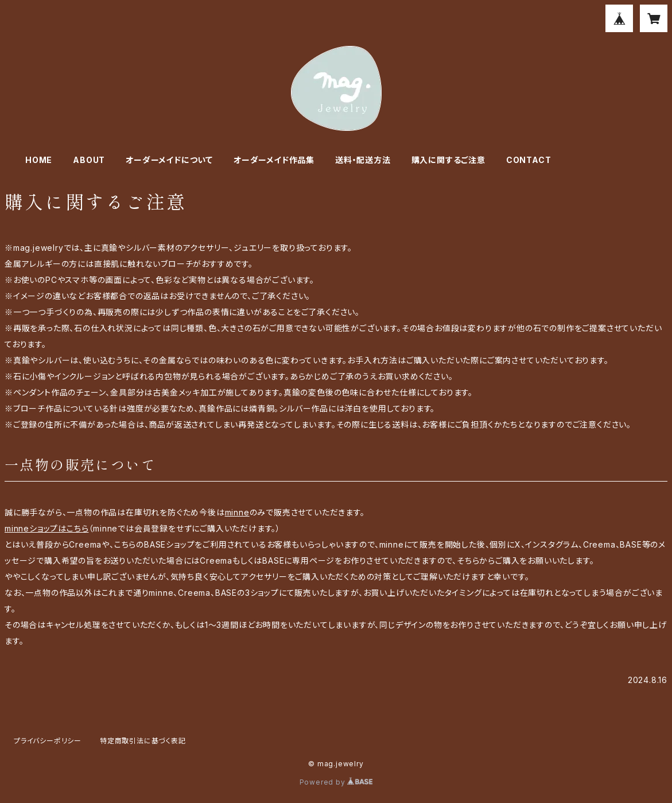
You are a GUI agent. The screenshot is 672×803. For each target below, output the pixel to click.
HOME (39, 160)
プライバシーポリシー (48, 741)
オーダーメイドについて (169, 160)
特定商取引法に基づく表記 (143, 741)
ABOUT (89, 160)
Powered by (336, 782)
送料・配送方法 (363, 160)
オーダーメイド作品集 (274, 160)
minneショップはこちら (46, 528)
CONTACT (529, 160)
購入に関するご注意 (448, 160)
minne (237, 512)
